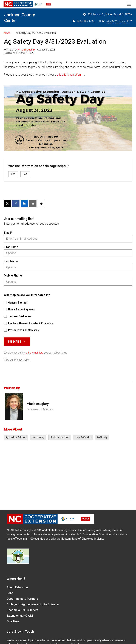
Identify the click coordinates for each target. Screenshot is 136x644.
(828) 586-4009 (83, 21)
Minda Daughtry (27, 50)
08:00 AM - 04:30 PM (119, 21)
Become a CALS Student (22, 610)
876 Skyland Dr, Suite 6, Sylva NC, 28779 (107, 14)
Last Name (11, 261)
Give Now (13, 621)
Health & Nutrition (60, 437)
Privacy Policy (22, 360)
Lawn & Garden (83, 437)
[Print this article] (41, 204)
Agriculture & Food (16, 437)
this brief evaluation (69, 75)
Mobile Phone (13, 276)
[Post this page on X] (7, 204)
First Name (11, 247)
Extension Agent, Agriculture (40, 409)
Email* (8, 233)
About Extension (17, 587)
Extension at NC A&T (20, 616)
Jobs (10, 593)
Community (38, 437)
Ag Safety (102, 437)
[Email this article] (33, 204)
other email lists (35, 353)
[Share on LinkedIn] (24, 204)
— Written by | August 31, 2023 (29, 50)
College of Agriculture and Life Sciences (33, 604)
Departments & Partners (22, 599)
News (7, 33)
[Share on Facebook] (16, 204)
